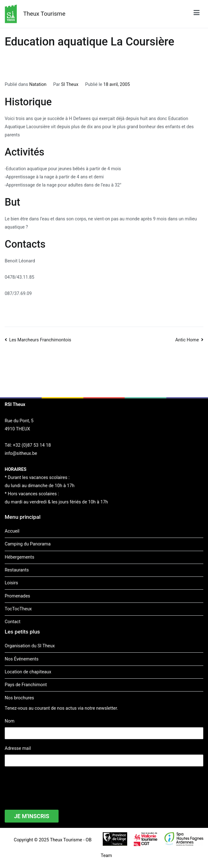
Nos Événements (22, 659)
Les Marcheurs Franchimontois (40, 340)
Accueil (12, 531)
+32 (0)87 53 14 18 (32, 445)
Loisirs (11, 583)
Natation (38, 84)
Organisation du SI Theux (30, 646)
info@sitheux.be (21, 453)
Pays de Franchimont (26, 685)
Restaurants (17, 570)
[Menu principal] (197, 14)
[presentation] (52, 784)
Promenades (17, 596)
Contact (13, 622)
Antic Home (187, 340)
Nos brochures (19, 698)
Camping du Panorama (28, 544)
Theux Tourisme (44, 14)
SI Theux (70, 84)
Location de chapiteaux (28, 672)
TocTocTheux (18, 609)
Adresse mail (18, 748)
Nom (10, 721)
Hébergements (19, 557)
